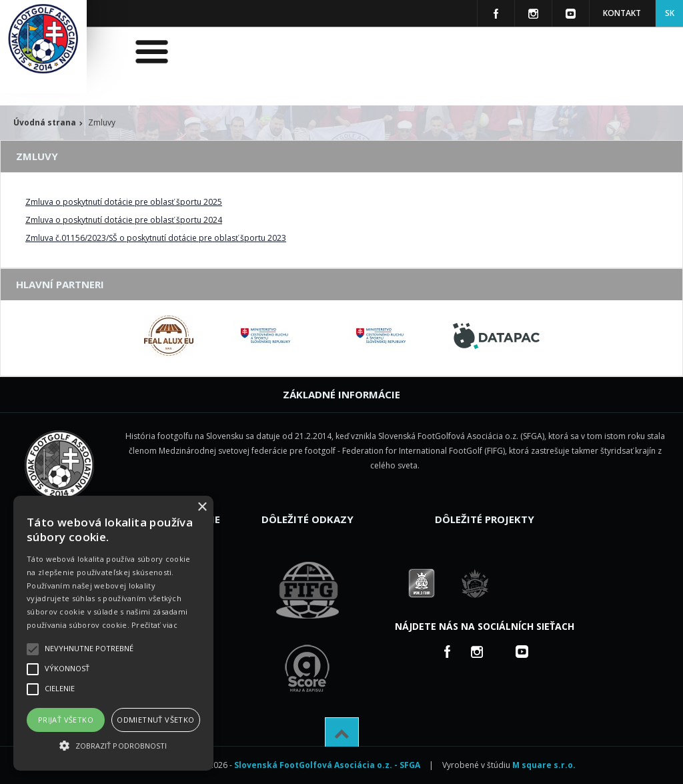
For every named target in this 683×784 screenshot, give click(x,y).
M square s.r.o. (544, 765)
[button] (113, 746)
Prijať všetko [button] (66, 720)
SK (670, 13)
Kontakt (622, 13)
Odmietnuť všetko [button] (155, 720)
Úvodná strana (45, 122)
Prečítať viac (154, 625)
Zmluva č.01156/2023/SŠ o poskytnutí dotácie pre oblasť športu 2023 (156, 238)
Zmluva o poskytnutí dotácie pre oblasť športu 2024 (124, 220)
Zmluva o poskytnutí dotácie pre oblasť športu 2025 (124, 202)
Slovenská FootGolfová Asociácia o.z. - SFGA (327, 765)
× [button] (202, 507)
